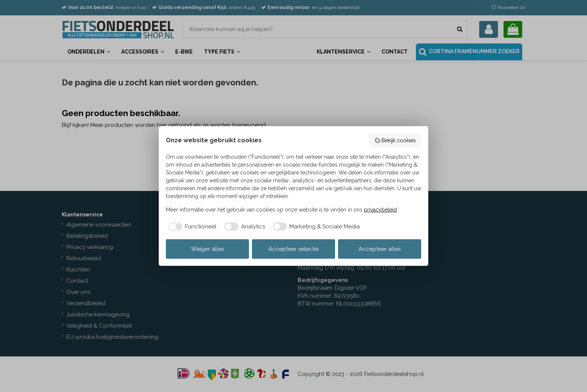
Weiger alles (207, 249)
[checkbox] (191, 227)
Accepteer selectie (293, 249)
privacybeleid (380, 210)
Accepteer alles (380, 249)
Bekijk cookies (395, 140)
